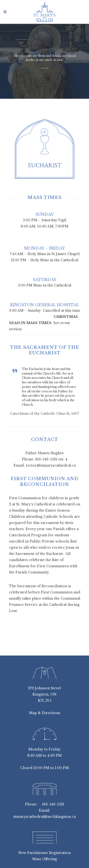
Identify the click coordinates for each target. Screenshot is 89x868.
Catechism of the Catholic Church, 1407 (45, 414)
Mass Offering (45, 859)
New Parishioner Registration (44, 853)
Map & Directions (45, 713)
